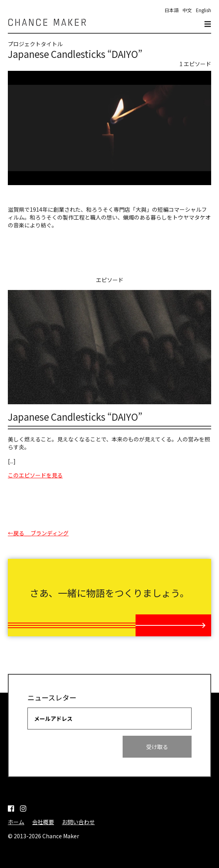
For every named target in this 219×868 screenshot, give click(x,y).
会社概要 (43, 822)
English (204, 10)
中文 (187, 10)
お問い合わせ (78, 822)
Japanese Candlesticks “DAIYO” (75, 417)
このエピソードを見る (35, 475)
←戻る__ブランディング (38, 533)
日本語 (172, 10)
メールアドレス (53, 719)
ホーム (16, 822)
